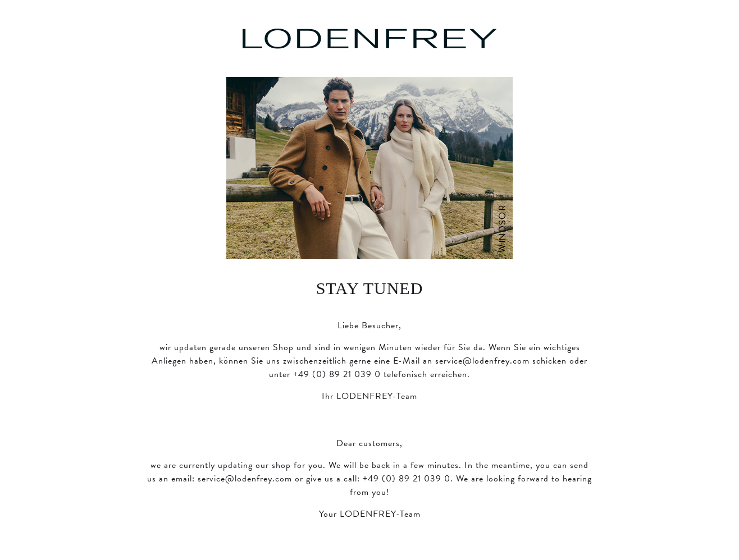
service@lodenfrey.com (482, 361)
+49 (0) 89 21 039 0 (337, 374)
